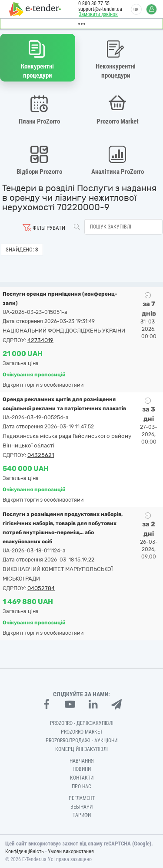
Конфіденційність (25, 852)
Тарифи (82, 815)
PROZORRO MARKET (82, 732)
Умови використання (71, 852)
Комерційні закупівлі (81, 749)
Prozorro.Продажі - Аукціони (81, 741)
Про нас (81, 786)
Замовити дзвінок (98, 14)
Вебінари (81, 807)
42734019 (40, 340)
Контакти (82, 778)
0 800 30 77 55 (94, 3)
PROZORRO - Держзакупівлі (82, 723)
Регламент (82, 798)
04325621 (41, 455)
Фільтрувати (49, 228)
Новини (82, 769)
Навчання (82, 761)
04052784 (41, 588)
